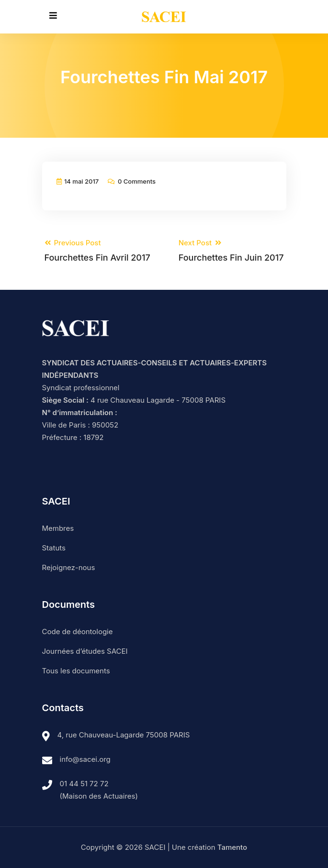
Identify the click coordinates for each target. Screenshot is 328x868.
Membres (58, 528)
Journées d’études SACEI (85, 651)
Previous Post (97, 251)
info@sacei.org (85, 759)
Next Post (231, 251)
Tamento (232, 847)
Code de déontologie (78, 632)
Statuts (54, 548)
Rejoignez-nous (69, 567)
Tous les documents (76, 671)
